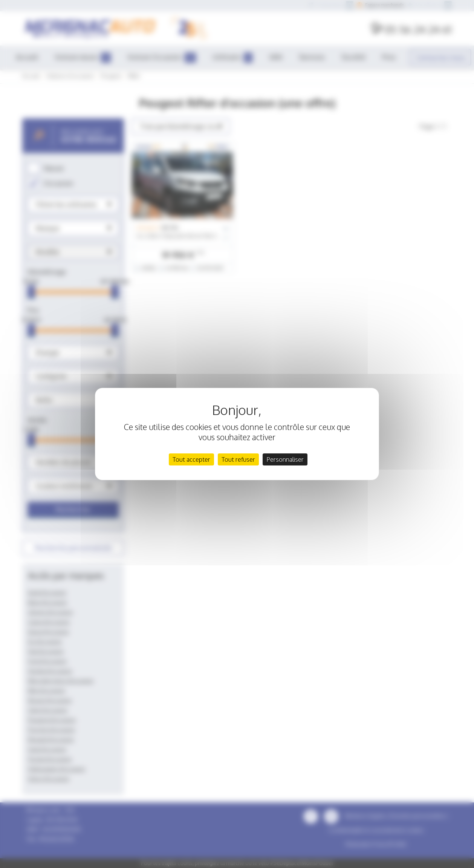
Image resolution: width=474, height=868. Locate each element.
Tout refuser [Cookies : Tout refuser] (238, 459)
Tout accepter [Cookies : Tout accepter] (191, 459)
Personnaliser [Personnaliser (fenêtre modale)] (285, 459)
